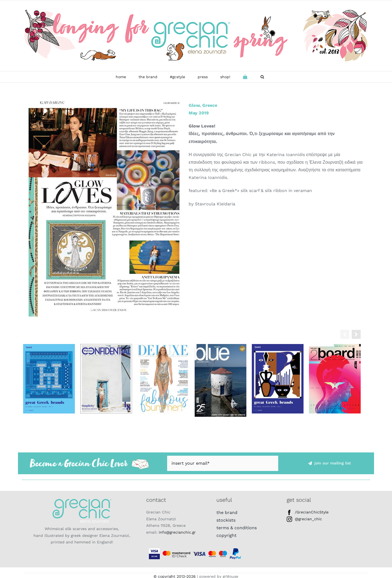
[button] (262, 77)
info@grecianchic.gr (177, 532)
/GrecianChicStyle (308, 512)
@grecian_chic (304, 519)
